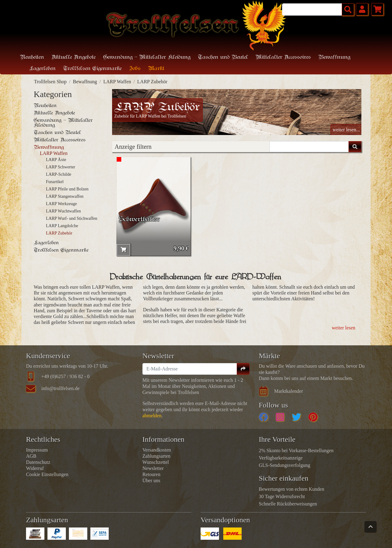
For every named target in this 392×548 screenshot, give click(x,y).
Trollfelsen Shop (50, 82)
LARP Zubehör (152, 82)
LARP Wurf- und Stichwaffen (72, 218)
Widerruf (35, 468)
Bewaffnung (85, 82)
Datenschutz (38, 462)
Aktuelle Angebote (73, 57)
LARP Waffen (117, 82)
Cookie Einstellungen (47, 474)
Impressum (37, 450)
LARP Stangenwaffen (65, 196)
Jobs (135, 69)
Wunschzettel (156, 462)
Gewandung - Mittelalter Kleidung (63, 123)
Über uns (151, 480)
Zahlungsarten (156, 456)
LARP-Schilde (58, 174)
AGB (31, 456)
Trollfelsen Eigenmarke (61, 250)
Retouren (151, 474)
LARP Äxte (56, 160)
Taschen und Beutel (57, 133)
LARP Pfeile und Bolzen (67, 189)
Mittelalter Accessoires (60, 140)
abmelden (152, 416)
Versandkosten (157, 450)
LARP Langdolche (62, 226)
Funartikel (55, 182)
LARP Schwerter (61, 167)
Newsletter (153, 468)
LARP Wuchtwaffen (63, 211)
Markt (156, 69)
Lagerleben (46, 243)
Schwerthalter (139, 220)
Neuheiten (32, 57)
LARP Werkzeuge (61, 204)
